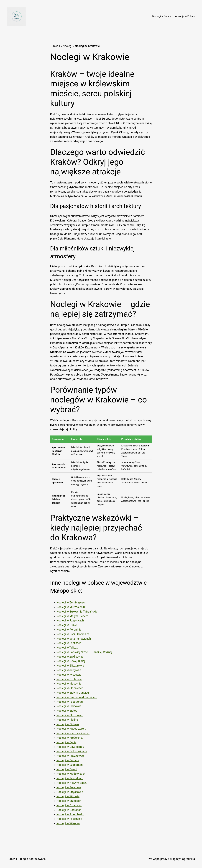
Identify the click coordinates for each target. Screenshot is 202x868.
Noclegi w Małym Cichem (72, 616)
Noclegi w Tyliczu (67, 648)
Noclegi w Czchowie (69, 679)
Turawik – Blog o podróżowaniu (27, 859)
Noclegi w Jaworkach (70, 778)
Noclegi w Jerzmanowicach (74, 639)
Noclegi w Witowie (68, 796)
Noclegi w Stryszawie (70, 792)
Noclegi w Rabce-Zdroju (71, 729)
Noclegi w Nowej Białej (71, 661)
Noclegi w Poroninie (69, 630)
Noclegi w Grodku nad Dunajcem (77, 697)
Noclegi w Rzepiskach (70, 620)
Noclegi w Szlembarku (70, 814)
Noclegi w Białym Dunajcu (73, 693)
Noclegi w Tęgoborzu (70, 702)
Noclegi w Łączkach (69, 643)
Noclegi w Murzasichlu (71, 607)
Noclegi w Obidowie (69, 706)
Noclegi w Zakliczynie (70, 657)
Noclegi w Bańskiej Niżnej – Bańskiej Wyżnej (84, 652)
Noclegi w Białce (67, 711)
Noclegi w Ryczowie (69, 675)
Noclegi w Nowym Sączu (72, 783)
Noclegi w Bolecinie (69, 787)
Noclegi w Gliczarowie (70, 666)
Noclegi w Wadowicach (71, 774)
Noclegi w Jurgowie (69, 670)
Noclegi (67, 46)
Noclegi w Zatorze (68, 760)
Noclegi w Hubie (67, 625)
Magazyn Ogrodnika (182, 859)
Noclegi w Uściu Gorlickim (73, 634)
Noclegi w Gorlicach (69, 810)
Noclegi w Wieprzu (68, 823)
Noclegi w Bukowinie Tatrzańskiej (77, 612)
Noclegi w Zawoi (67, 769)
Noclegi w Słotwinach (70, 715)
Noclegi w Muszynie (69, 684)
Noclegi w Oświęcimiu (70, 747)
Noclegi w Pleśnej (68, 720)
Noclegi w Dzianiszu (69, 805)
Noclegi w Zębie (66, 742)
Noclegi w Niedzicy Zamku (73, 733)
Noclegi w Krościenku (70, 738)
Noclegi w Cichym (68, 724)
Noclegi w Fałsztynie (69, 819)
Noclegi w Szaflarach (70, 765)
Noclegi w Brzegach (69, 801)
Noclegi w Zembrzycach (71, 602)
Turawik (55, 46)
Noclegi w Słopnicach (70, 688)
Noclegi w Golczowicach (72, 751)
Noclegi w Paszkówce (70, 756)
